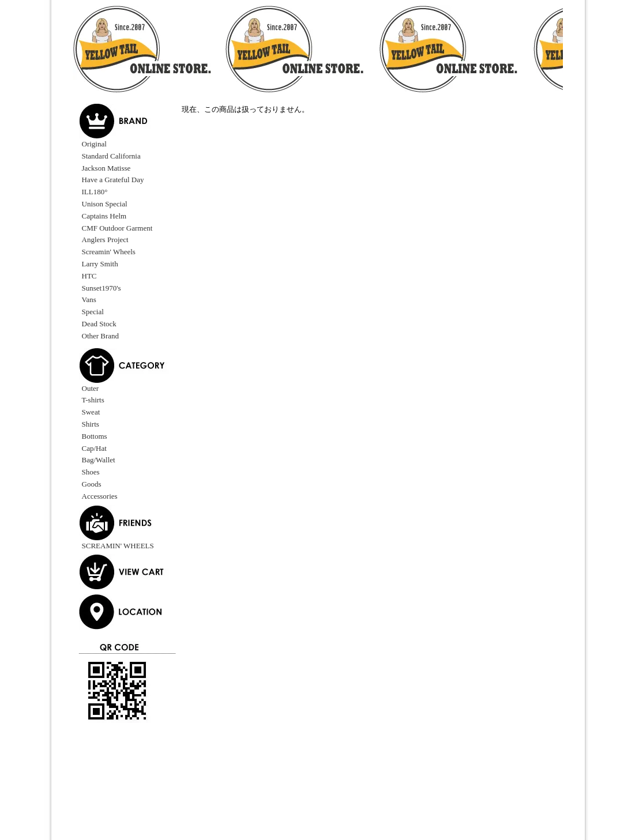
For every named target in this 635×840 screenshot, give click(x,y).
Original (94, 144)
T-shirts (93, 400)
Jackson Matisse (106, 168)
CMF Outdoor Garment (117, 228)
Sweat (91, 412)
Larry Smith (100, 264)
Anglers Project (105, 240)
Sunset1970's (102, 288)
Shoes (91, 472)
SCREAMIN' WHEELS (118, 546)
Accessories (100, 496)
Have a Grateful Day (113, 180)
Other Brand (101, 336)
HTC (89, 276)
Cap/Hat (94, 448)
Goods (92, 484)
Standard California (111, 156)
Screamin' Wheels (109, 252)
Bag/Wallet (99, 460)
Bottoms (95, 436)
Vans (89, 300)
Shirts (91, 424)
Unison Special (105, 204)
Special (93, 312)
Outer (91, 388)
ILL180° (95, 192)
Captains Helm (104, 216)
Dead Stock (99, 324)
